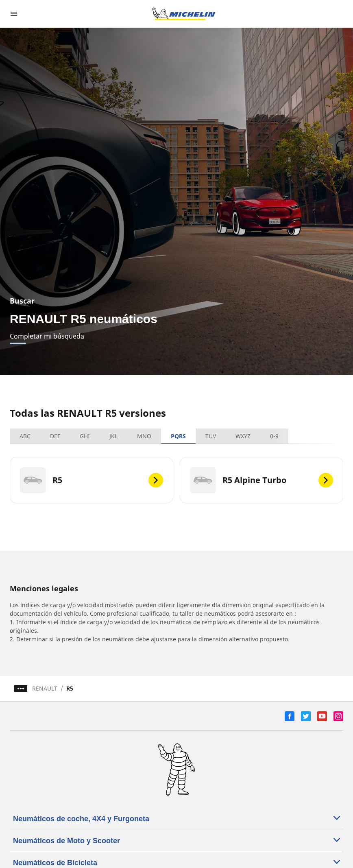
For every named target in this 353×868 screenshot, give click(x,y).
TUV (211, 436)
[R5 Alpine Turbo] (261, 480)
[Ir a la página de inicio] (184, 14)
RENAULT (45, 688)
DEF (55, 436)
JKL (113, 436)
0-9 (274, 436)
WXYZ (243, 436)
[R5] (92, 480)
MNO (144, 436)
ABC (25, 436)
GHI (85, 436)
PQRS (178, 436)
